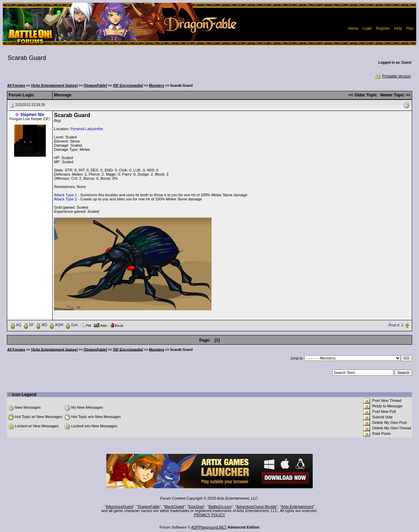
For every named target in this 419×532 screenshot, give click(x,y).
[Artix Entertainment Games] (55, 86)
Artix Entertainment (297, 507)
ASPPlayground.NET (209, 527)
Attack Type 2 (65, 199)
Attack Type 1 (65, 195)
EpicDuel (196, 507)
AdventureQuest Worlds (256, 507)
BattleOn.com (220, 507)
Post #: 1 (396, 325)
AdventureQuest (119, 507)
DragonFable (149, 507)
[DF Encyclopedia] (128, 86)
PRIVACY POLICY (210, 515)
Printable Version (393, 76)
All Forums (16, 86)
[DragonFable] (95, 86)
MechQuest (174, 507)
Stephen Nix (32, 115)
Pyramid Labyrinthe (87, 129)
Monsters (157, 86)
